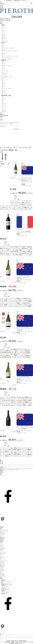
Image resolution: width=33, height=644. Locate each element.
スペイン (2, 556)
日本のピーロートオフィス (6, 581)
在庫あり (16, 175)
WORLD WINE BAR (4, 116)
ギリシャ (2, 572)
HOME (1, 117)
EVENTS (2, 114)
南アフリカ (2, 566)
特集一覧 (2, 579)
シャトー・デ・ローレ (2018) (22, 231)
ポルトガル (2, 563)
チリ (1, 559)
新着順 (3, 164)
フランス (2, 543)
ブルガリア (2, 567)
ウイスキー (2, 535)
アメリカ (2, 547)
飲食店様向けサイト (5, 593)
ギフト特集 (2, 575)
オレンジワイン (3, 534)
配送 (2, 583)
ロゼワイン (2, 532)
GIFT (1, 113)
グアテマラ (2, 571)
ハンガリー (2, 562)
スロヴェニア (3, 558)
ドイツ (1, 544)
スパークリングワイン (4, 531)
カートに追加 (17, 199)
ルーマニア (2, 564)
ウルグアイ (2, 550)
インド (1, 551)
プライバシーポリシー (6, 592)
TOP (1, 22)
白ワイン (2, 530)
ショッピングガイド (5, 587)
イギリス (2, 568)
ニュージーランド (4, 560)
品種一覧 (2, 540)
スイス (1, 555)
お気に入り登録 (16, 197)
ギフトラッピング (4, 576)
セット (1, 536)
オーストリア (3, 554)
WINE (1, 24)
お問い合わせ (4, 588)
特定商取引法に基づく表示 (6, 584)
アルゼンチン (3, 548)
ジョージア (2, 569)
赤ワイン (2, 528)
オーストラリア (3, 552)
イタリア (2, 546)
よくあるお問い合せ (5, 589)
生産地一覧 (2, 538)
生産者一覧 (2, 539)
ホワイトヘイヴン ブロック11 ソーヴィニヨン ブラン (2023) (27, 179)
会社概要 (3, 580)
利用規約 (3, 585)
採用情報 (3, 591)
